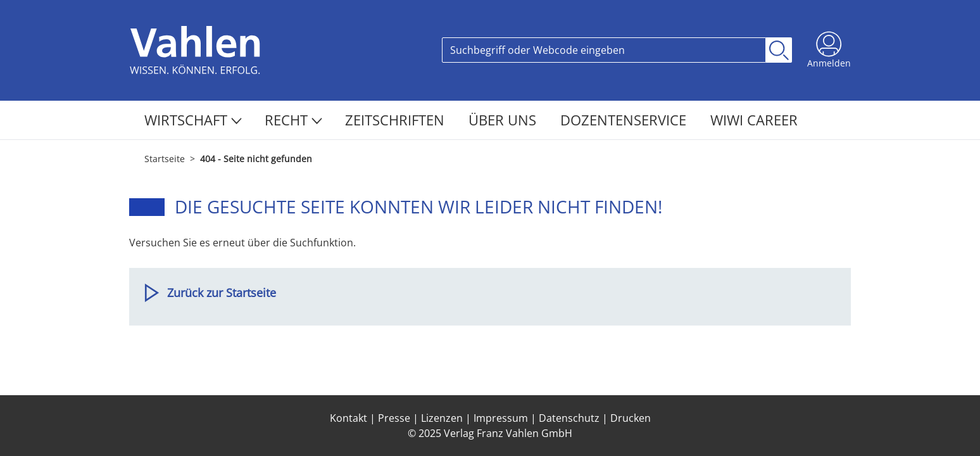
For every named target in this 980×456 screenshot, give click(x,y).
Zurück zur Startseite (222, 293)
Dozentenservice (625, 120)
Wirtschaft (193, 120)
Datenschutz (569, 418)
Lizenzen (442, 418)
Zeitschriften (397, 120)
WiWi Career (754, 120)
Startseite (165, 159)
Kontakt (349, 418)
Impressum (501, 418)
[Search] (604, 50)
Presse (394, 418)
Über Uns (504, 120)
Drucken (631, 418)
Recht (293, 120)
